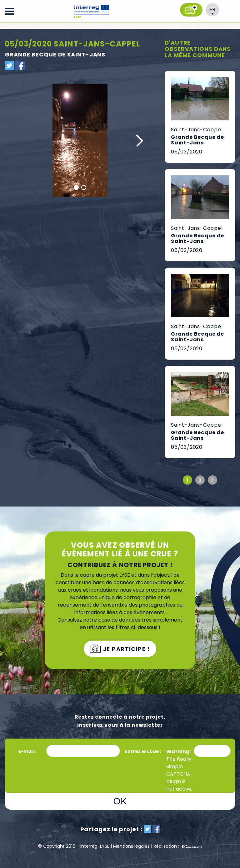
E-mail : (28, 751)
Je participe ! (125, 649)
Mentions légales (131, 846)
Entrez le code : (143, 751)
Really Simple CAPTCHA (179, 766)
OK (120, 801)
